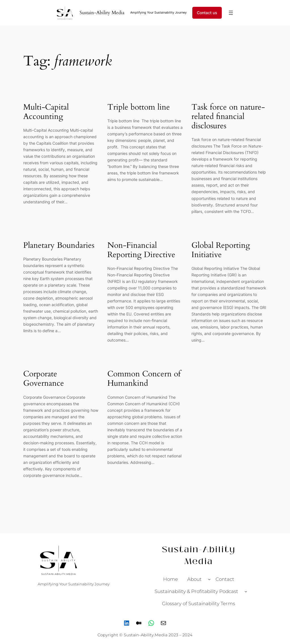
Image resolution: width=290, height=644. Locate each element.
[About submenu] (209, 579)
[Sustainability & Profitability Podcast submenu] (246, 591)
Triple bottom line (140, 107)
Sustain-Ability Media (102, 13)
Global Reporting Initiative (221, 250)
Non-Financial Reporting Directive (141, 250)
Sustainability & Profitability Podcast (196, 591)
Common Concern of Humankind (144, 379)
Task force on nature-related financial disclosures (228, 117)
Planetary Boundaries (59, 245)
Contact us (207, 13)
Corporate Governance (44, 379)
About (194, 579)
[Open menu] (231, 13)
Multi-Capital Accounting (46, 112)
